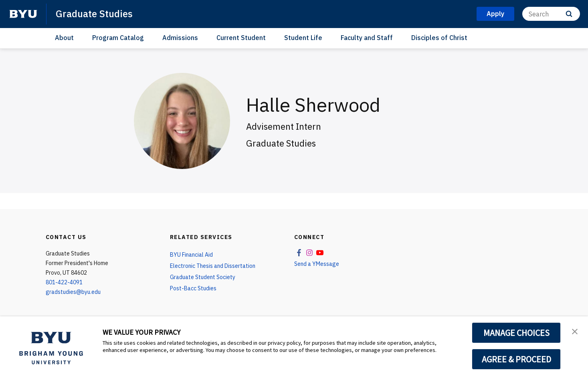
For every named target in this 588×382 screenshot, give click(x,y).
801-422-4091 (64, 282)
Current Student (241, 38)
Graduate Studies (94, 14)
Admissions (180, 38)
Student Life (303, 38)
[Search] (551, 14)
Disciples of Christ (439, 38)
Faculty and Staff (367, 38)
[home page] (23, 14)
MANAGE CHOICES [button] (516, 333)
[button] (575, 331)
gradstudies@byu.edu (73, 292)
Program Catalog (118, 38)
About (64, 38)
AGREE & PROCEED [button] (516, 359)
